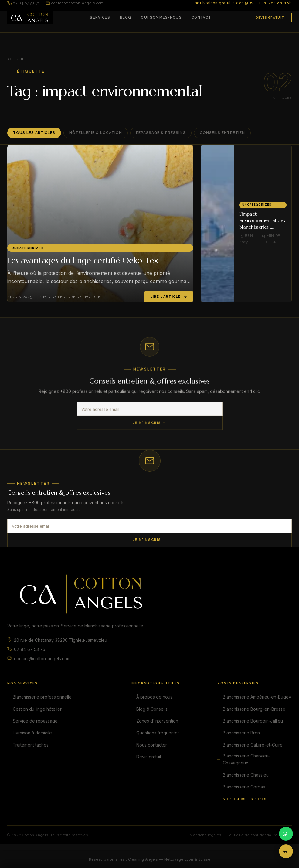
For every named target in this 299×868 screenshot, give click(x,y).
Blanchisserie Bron (241, 733)
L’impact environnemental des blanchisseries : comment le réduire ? (263, 224)
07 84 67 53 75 (24, 3)
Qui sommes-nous (161, 17)
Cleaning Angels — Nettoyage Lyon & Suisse (169, 859)
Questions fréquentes (158, 733)
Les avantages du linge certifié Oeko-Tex (83, 260)
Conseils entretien (222, 133)
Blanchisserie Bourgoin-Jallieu (253, 721)
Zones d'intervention (157, 721)
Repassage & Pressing (161, 133)
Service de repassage (35, 721)
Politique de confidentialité (252, 835)
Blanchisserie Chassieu (246, 775)
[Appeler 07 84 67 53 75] (286, 851)
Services (100, 17)
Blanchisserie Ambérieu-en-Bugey (257, 697)
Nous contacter (152, 745)
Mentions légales (205, 835)
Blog (126, 17)
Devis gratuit (270, 17)
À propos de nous (154, 697)
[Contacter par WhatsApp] (286, 834)
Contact (201, 17)
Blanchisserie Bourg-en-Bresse (254, 709)
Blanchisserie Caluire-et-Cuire (253, 745)
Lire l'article (169, 297)
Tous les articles (34, 133)
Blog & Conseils (152, 709)
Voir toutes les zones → (247, 799)
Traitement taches (31, 745)
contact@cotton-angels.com (75, 3)
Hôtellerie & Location (95, 133)
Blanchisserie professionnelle (42, 697)
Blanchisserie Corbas (244, 787)
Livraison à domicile (32, 733)
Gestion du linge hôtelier (37, 709)
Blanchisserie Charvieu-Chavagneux (246, 759)
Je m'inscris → (149, 424)
